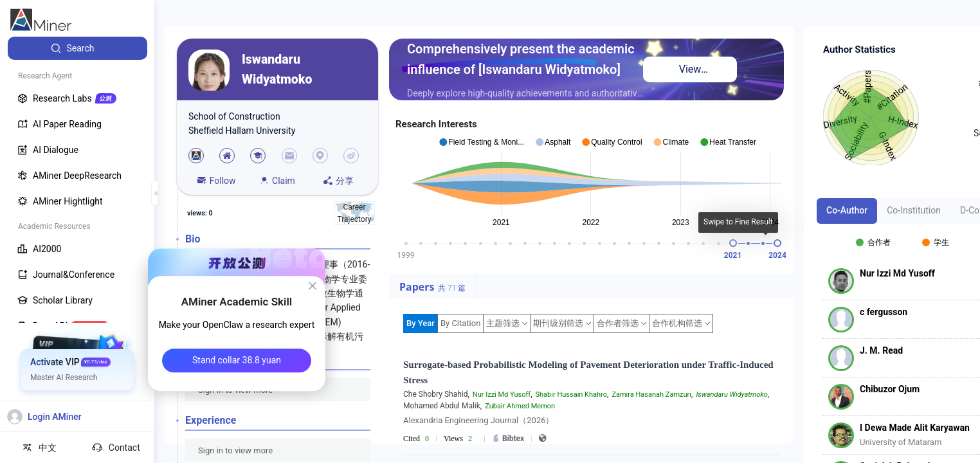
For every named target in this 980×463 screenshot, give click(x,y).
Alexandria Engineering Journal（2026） (479, 420)
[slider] (733, 243)
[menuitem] (77, 48)
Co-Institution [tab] (914, 210)
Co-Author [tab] (847, 210)
